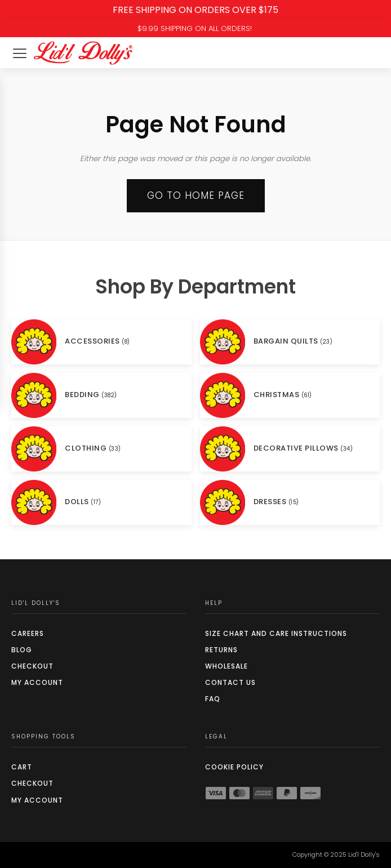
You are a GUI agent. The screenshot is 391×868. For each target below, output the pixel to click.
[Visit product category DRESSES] (290, 502)
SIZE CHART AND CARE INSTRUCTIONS (276, 633)
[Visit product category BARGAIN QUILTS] (290, 342)
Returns (221, 650)
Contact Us (230, 682)
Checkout (32, 666)
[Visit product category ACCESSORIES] (101, 342)
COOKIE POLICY (234, 767)
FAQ (213, 699)
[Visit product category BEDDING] (101, 395)
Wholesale (226, 666)
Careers (28, 633)
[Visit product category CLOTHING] (101, 449)
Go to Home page (196, 195)
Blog (22, 650)
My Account (37, 682)
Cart (22, 767)
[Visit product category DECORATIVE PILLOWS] (290, 449)
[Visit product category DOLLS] (101, 502)
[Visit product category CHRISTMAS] (290, 395)
